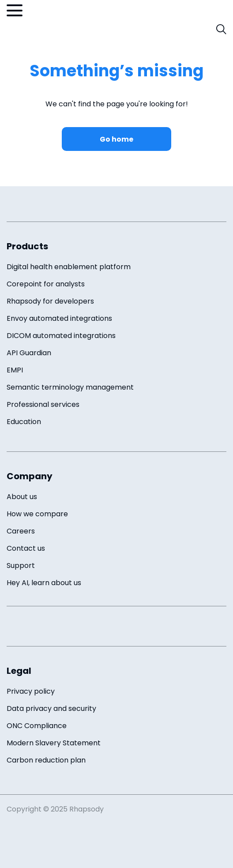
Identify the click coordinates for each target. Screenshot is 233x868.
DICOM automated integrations (61, 336)
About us (22, 497)
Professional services (43, 404)
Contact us (26, 548)
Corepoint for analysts (46, 284)
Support (21, 566)
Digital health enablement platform (69, 267)
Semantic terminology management (70, 387)
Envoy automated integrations (59, 318)
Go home (116, 139)
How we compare (37, 514)
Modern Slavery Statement (54, 743)
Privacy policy (31, 691)
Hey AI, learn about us (44, 583)
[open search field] (221, 29)
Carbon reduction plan (46, 760)
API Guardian (29, 353)
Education (24, 422)
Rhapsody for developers (50, 301)
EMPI (15, 370)
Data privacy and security (51, 708)
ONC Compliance (37, 726)
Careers (21, 531)
